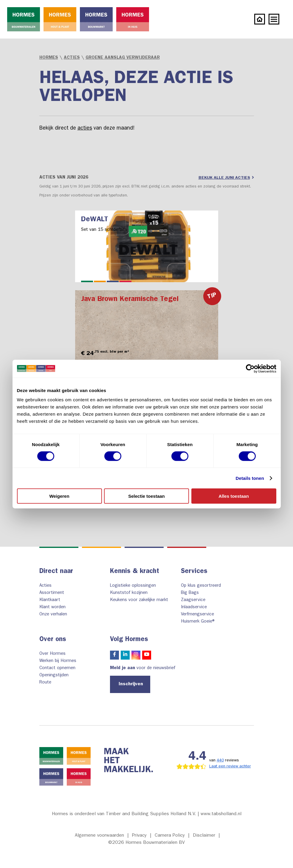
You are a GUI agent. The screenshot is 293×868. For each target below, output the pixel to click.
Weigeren (59, 496)
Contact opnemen (57, 668)
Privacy (139, 836)
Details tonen (250, 478)
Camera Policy (170, 836)
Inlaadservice (194, 607)
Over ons (53, 640)
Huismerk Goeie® (198, 622)
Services (194, 572)
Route (45, 683)
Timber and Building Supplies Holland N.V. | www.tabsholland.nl (174, 814)
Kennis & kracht (135, 572)
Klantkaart (50, 600)
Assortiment (52, 593)
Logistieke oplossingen (133, 586)
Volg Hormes (129, 640)
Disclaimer (204, 836)
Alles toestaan (234, 496)
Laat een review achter (230, 766)
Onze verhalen (53, 615)
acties (85, 129)
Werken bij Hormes (58, 661)
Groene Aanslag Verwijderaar (123, 58)
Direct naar (56, 572)
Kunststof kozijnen (129, 593)
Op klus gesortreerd (201, 586)
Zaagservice (193, 600)
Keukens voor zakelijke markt (139, 600)
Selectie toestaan (146, 496)
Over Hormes (52, 654)
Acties (72, 58)
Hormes (49, 58)
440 (220, 761)
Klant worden (52, 607)
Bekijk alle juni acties (226, 178)
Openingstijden (54, 676)
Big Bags (190, 593)
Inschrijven (131, 684)
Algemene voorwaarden (99, 836)
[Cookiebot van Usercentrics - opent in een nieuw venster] (250, 368)
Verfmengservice (197, 615)
